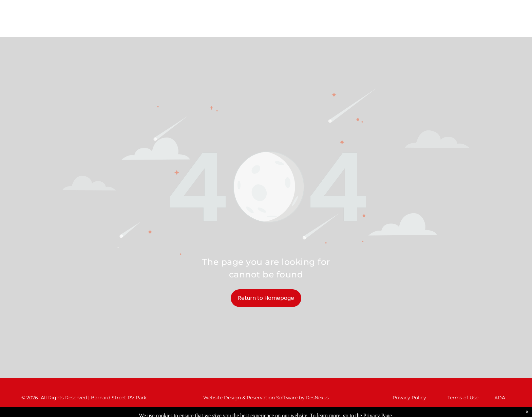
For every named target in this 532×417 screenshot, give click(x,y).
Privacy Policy (409, 398)
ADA (500, 398)
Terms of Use (463, 398)
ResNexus (317, 398)
